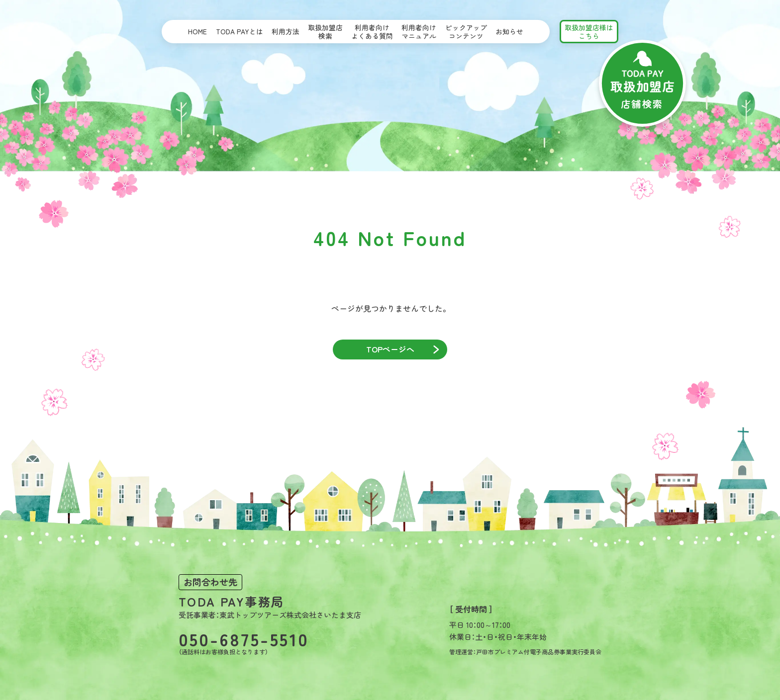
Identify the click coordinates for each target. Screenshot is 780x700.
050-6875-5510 (244, 639)
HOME (197, 31)
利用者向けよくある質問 (372, 32)
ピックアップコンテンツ (466, 32)
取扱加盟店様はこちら (589, 32)
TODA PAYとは (240, 31)
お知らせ (509, 31)
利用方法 (286, 31)
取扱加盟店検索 (325, 32)
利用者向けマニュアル (419, 32)
